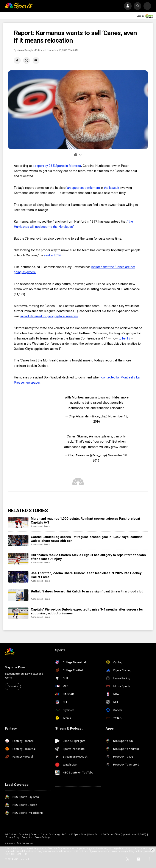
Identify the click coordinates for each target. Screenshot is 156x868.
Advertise (23, 835)
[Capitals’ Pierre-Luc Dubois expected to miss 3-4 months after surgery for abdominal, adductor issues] (18, 613)
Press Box (93, 835)
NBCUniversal (26, 844)
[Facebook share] (17, 60)
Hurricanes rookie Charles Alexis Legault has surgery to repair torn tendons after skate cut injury (88, 557)
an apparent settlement (83, 188)
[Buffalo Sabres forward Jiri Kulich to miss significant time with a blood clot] (18, 595)
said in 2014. (53, 255)
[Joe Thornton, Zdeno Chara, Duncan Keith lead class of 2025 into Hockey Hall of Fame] (18, 577)
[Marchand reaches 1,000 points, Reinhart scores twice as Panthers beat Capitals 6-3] (18, 522)
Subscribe (13, 686)
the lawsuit (111, 188)
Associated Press (40, 526)
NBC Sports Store (77, 835)
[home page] (19, 6)
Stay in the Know (15, 667)
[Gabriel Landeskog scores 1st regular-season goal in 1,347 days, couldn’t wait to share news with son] (18, 541)
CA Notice (27, 837)
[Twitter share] (27, 60)
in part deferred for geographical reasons (49, 316)
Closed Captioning (50, 835)
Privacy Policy (13, 837)
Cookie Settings (43, 837)
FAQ (64, 835)
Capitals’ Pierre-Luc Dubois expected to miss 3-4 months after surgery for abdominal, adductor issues (87, 611)
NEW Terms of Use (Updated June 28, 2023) (123, 835)
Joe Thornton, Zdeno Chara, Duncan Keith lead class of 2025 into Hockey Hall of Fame (86, 575)
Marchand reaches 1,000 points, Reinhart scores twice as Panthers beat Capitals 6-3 (85, 521)
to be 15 (124, 338)
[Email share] (36, 60)
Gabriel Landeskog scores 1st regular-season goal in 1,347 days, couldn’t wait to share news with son (87, 539)
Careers (35, 835)
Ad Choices (11, 835)
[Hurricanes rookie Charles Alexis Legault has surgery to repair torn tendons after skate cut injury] (18, 559)
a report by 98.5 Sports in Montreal (57, 166)
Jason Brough (25, 50)
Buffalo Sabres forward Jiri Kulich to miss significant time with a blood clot (87, 591)
